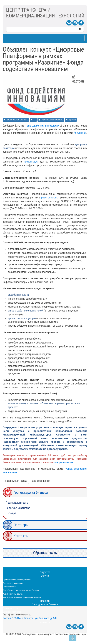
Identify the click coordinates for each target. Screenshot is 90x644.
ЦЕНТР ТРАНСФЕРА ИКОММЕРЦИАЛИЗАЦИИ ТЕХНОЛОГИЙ (45, 13)
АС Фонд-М (80, 133)
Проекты (45, 601)
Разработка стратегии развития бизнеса (21, 590)
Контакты (21, 536)
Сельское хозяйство (18, 508)
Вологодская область (16, 120)
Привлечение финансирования (17, 579)
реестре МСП (49, 198)
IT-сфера (11, 513)
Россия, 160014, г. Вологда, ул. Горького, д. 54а (30, 618)
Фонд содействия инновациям (42, 126)
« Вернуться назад (16, 481)
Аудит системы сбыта (12, 594)
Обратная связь (45, 553)
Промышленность (17, 503)
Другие (71, 120)
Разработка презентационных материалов (22, 597)
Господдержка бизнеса (31, 492)
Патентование (9, 587)
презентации (31, 162)
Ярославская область (51, 120)
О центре (45, 572)
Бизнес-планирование (13, 583)
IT (33, 120)
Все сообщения (41, 481)
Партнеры (21, 525)
